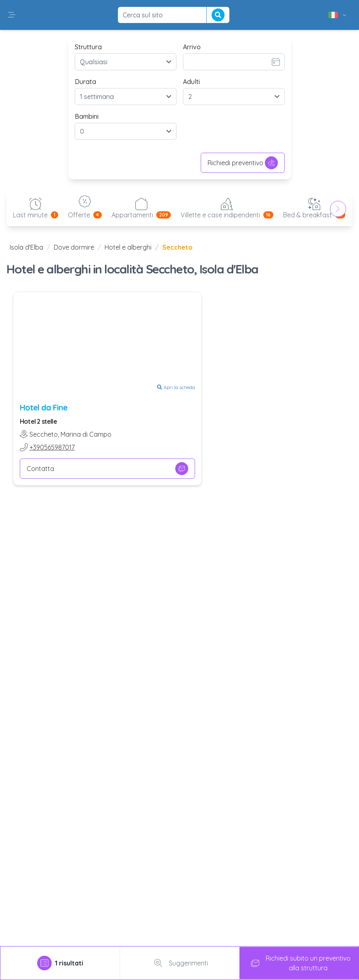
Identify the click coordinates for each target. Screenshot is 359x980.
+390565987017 (52, 447)
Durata (85, 82)
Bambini (87, 116)
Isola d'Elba (26, 247)
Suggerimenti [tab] (179, 963)
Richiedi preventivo (243, 163)
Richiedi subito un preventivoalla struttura (299, 963)
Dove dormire (74, 247)
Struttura (88, 47)
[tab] (60, 963)
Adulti (191, 82)
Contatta (107, 469)
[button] (12, 15)
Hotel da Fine (44, 407)
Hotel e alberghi (128, 247)
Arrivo (192, 47)
